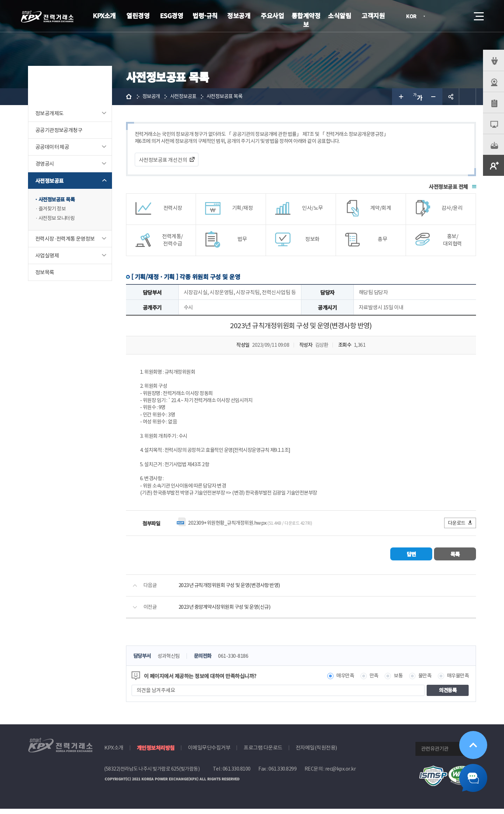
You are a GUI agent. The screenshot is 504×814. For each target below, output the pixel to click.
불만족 (423, 681)
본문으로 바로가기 (0, 0)
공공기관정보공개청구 (59, 130)
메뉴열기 (478, 14)
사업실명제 (47, 256)
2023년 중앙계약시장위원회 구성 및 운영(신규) (227, 612)
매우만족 (340, 681)
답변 (411, 559)
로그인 (439, 16)
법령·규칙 (205, 15)
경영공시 (45, 164)
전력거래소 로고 (47, 16)
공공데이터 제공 (52, 147)
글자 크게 (400, 97)
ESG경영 (172, 15)
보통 (395, 681)
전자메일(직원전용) (316, 753)
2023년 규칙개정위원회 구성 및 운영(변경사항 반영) (233, 591)
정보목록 (45, 273)
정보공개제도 (49, 113)
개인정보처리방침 (156, 753)
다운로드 (460, 528)
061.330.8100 (237, 774)
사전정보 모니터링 (58, 219)
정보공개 (239, 15)
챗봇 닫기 (473, 778)
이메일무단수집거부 (209, 753)
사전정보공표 (49, 181)
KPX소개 (104, 15)
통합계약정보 (306, 20)
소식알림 (339, 15)
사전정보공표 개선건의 (163, 160)
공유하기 (451, 97)
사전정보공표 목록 (58, 199)
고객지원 (373, 15)
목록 (455, 559)
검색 (459, 16)
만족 (370, 681)
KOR (413, 17)
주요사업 (272, 15)
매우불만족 (457, 681)
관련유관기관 (435, 754)
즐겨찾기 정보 (53, 209)
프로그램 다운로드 (263, 753)
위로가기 (473, 745)
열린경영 (138, 15)
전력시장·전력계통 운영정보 (65, 239)
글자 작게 (434, 97)
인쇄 (468, 97)
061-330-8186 (238, 661)
